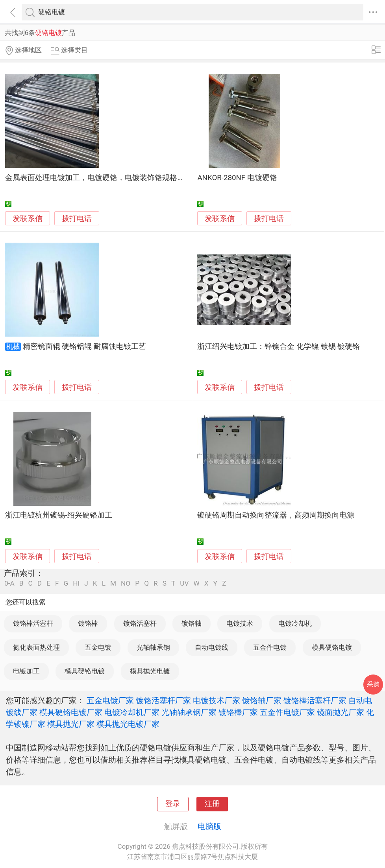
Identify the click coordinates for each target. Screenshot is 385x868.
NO (126, 583)
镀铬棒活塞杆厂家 (315, 700)
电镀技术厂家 (217, 700)
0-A (9, 583)
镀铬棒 (88, 623)
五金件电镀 (270, 647)
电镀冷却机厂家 (132, 712)
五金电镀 (98, 647)
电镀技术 (240, 623)
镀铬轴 (192, 623)
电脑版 (209, 826)
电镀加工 (26, 671)
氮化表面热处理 (36, 647)
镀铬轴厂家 (262, 700)
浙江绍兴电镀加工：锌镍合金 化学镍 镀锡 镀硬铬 (279, 346)
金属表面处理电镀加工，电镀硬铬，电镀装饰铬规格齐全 (99, 178)
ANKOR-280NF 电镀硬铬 (237, 178)
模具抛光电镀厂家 (128, 724)
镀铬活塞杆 (140, 623)
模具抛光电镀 (150, 671)
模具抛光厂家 (71, 724)
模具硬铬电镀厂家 (71, 712)
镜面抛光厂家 (341, 712)
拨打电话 (77, 218)
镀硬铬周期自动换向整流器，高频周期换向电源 (276, 515)
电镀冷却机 (295, 623)
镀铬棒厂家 (238, 712)
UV (184, 583)
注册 (212, 804)
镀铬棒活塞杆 (33, 623)
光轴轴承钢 (153, 647)
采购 (373, 684)
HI (76, 583)
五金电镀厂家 (110, 700)
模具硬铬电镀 (332, 647)
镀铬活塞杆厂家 (163, 700)
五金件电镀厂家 (287, 712)
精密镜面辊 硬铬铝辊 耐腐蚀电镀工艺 (84, 346)
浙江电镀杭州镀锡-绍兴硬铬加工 (58, 515)
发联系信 (28, 219)
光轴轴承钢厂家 (189, 712)
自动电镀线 (212, 647)
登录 (173, 804)
